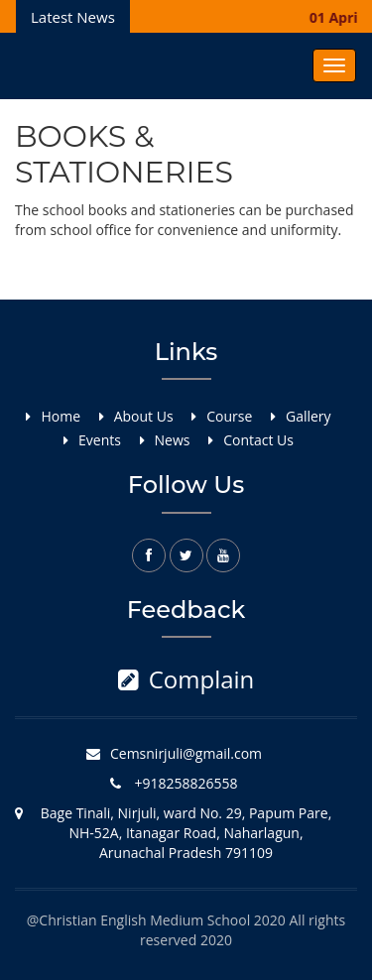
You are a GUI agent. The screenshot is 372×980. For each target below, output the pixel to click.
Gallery (309, 416)
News (173, 440)
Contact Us (258, 440)
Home (61, 416)
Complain (186, 679)
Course (229, 416)
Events (100, 440)
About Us (144, 416)
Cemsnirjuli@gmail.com (186, 753)
